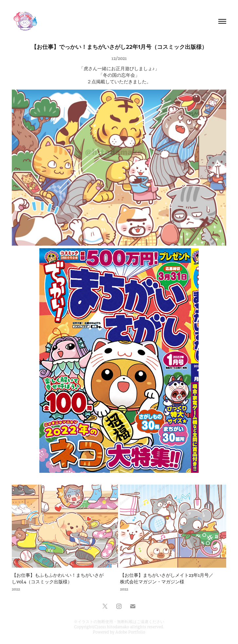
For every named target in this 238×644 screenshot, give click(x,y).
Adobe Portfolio (130, 632)
